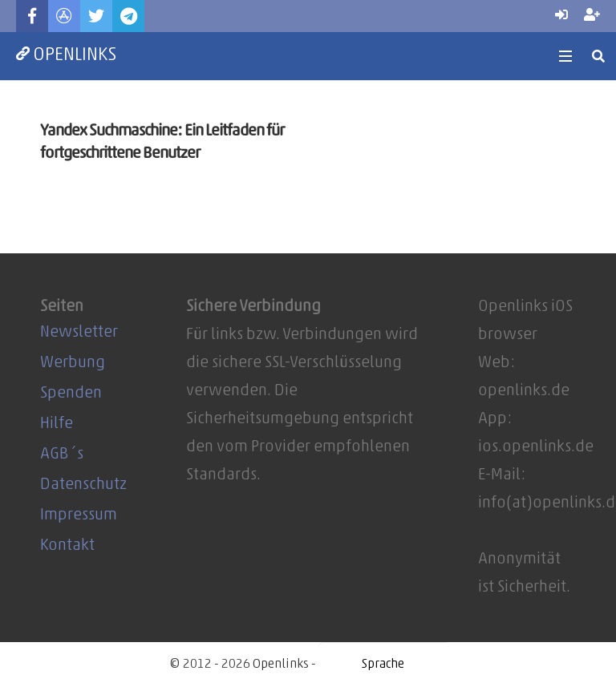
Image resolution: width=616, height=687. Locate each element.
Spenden (71, 394)
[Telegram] (128, 16)
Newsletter (79, 333)
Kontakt (67, 546)
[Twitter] (96, 16)
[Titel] (64, 16)
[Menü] (565, 56)
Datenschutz (83, 485)
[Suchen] (599, 56)
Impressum (79, 515)
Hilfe (57, 424)
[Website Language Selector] (383, 665)
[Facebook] (32, 16)
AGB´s (62, 455)
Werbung (73, 363)
